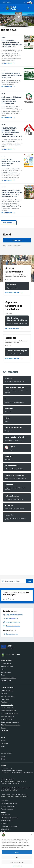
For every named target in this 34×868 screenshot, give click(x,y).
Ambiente (4, 693)
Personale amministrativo (9, 678)
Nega (17, 857)
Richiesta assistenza (7, 809)
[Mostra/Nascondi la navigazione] (2, 8)
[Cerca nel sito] (29, 8)
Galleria (3, 812)
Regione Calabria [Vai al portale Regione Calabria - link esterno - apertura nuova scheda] (6, 2)
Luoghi (3, 756)
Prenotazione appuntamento (10, 803)
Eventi (3, 759)
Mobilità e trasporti (7, 719)
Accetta (17, 852)
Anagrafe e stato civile (8, 696)
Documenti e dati (6, 681)
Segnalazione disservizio (8, 806)
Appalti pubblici (5, 699)
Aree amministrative (7, 666)
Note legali (4, 823)
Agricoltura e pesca (7, 690)
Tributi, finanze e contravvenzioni (11, 725)
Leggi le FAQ (5, 800)
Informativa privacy (17, 866)
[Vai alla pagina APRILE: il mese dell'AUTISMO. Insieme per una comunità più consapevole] (8, 179)
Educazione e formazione (8, 711)
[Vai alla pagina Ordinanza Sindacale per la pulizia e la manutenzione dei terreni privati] (8, 86)
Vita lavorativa (5, 731)
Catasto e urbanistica (7, 705)
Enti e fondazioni (6, 672)
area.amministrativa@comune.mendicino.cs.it (14, 796)
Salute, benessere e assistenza (10, 722)
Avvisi (3, 746)
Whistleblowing (6, 829)
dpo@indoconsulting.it (11, 790)
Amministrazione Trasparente (10, 818)
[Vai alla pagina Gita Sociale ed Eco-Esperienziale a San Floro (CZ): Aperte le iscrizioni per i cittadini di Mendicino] (8, 62)
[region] (17, 20)
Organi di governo (6, 663)
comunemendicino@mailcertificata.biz (15, 781)
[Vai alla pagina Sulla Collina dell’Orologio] (8, 212)
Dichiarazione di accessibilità (9, 826)
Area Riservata (5, 815)
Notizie (3, 740)
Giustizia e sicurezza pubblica (9, 713)
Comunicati (4, 743)
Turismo (3, 728)
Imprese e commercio (7, 716)
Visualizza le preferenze (17, 862)
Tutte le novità (9, 223)
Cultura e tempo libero (8, 708)
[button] (31, 835)
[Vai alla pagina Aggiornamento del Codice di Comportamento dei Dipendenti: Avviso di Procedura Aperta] (8, 117)
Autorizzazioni (5, 702)
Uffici (3, 669)
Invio (29, 581)
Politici (3, 675)
